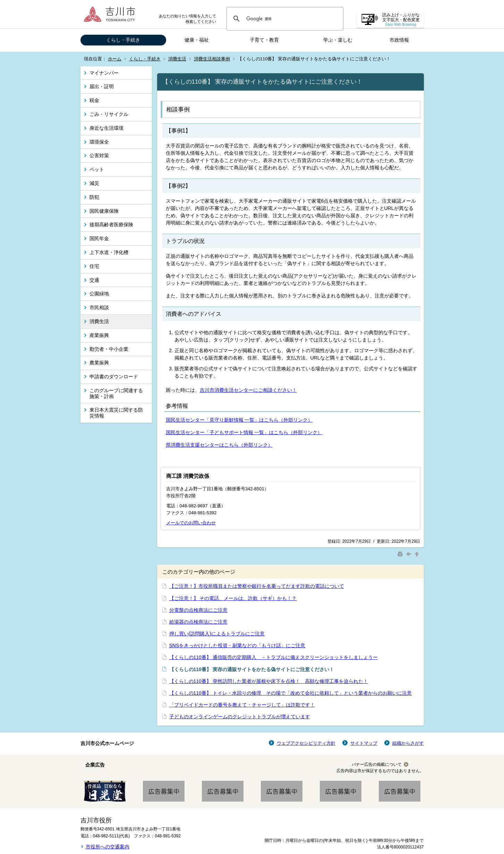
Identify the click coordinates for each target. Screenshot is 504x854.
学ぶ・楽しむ (338, 40)
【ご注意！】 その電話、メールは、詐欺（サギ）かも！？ (233, 598)
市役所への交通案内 (108, 847)
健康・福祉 (197, 40)
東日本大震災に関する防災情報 (116, 413)
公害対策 (99, 155)
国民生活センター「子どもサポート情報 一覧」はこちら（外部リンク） (244, 432)
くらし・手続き (123, 40)
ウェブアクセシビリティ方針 (306, 743)
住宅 (94, 266)
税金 (94, 100)
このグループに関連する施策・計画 (116, 393)
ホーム (115, 59)
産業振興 (99, 335)
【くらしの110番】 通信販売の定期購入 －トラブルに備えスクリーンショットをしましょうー (274, 657)
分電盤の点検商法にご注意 (198, 610)
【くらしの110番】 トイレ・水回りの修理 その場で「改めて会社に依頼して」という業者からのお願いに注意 (291, 693)
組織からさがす (408, 743)
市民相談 (99, 307)
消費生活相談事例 (212, 59)
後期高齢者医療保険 (111, 225)
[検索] (284, 19)
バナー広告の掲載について (377, 764)
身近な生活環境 (106, 128)
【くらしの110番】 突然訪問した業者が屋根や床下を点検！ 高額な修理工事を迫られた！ (269, 681)
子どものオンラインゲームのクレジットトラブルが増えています (240, 717)
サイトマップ (364, 743)
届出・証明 (102, 86)
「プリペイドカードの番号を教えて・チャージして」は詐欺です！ (242, 705)
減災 (94, 183)
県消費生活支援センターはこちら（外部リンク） (219, 445)
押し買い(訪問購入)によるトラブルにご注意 (217, 634)
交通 (94, 280)
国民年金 (99, 238)
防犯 (94, 197)
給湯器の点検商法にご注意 (198, 622)
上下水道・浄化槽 (109, 252)
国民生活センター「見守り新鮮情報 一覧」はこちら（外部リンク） (239, 420)
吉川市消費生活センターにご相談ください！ (248, 390)
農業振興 (99, 363)
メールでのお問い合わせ (191, 523)
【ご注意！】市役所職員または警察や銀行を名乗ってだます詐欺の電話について (257, 586)
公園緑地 (99, 294)
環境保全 (99, 142)
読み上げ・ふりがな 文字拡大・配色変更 (401, 20)
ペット (97, 169)
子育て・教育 (264, 40)
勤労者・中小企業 (109, 349)
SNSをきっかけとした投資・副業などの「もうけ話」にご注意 (237, 645)
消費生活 (177, 59)
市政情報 (399, 40)
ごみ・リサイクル (109, 114)
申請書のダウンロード (114, 377)
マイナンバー (104, 73)
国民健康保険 (104, 211)
